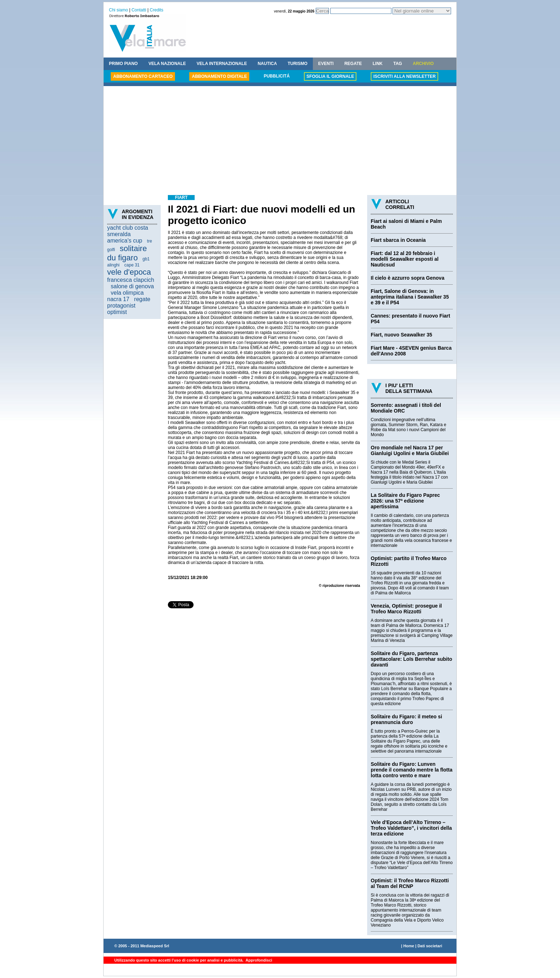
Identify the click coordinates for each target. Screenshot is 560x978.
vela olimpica (127, 293)
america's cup (125, 241)
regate (142, 299)
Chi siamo (118, 10)
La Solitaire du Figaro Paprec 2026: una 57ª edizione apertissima (405, 501)
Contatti (139, 10)
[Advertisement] (280, 141)
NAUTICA (267, 64)
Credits (156, 10)
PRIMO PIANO (123, 64)
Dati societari (430, 946)
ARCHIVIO (423, 64)
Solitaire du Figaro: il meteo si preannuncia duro (406, 719)
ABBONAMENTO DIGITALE (219, 76)
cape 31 (132, 265)
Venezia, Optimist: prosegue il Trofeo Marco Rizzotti (406, 609)
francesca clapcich (131, 280)
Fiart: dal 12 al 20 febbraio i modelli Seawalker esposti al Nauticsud (405, 259)
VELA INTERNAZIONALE (222, 64)
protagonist (121, 306)
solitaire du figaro (127, 253)
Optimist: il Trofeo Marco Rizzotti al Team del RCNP (410, 883)
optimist (117, 312)
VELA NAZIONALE (167, 64)
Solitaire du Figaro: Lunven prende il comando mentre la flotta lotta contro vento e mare (412, 770)
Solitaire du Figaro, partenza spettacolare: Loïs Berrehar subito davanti (411, 659)
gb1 (146, 259)
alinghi (113, 265)
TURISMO (297, 64)
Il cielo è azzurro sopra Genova (407, 278)
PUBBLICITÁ (277, 76)
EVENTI (326, 64)
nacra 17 (118, 299)
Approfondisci (258, 960)
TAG (397, 64)
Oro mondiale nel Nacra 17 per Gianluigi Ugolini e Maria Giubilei (410, 450)
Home (409, 946)
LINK (377, 64)
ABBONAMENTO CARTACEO (143, 76)
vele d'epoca (129, 272)
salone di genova (132, 286)
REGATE (353, 64)
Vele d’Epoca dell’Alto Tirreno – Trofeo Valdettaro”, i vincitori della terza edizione (411, 828)
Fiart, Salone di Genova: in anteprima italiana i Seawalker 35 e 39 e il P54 (410, 297)
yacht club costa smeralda (128, 231)
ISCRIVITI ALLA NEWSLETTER (404, 76)
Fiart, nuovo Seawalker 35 (401, 335)
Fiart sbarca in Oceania (398, 240)
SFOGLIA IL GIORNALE (330, 76)
